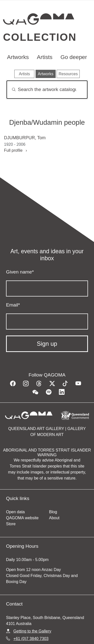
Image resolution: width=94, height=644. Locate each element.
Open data (15, 512)
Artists (45, 57)
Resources (68, 74)
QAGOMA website (22, 518)
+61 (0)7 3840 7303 (31, 639)
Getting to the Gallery (32, 631)
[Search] (47, 90)
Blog (53, 512)
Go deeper (74, 57)
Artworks (18, 57)
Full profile (16, 150)
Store (11, 524)
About (54, 518)
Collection (40, 37)
